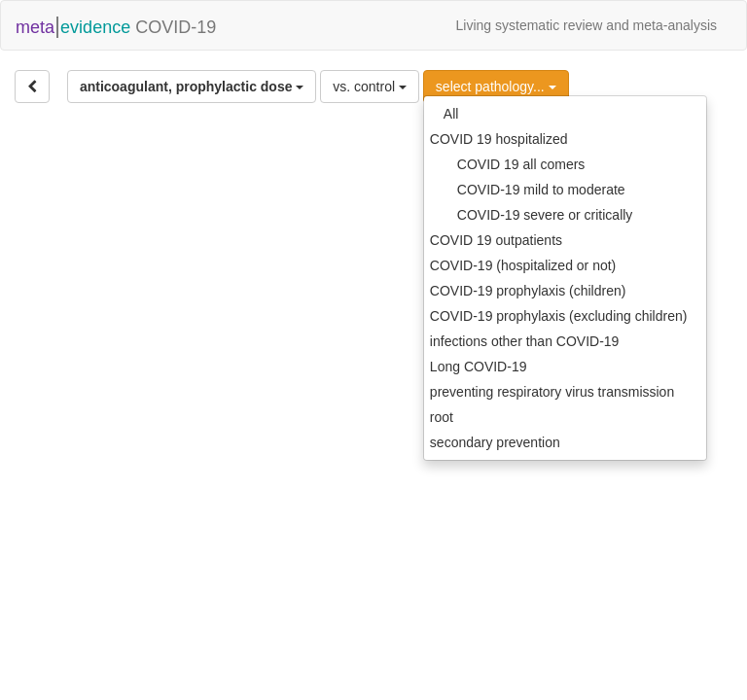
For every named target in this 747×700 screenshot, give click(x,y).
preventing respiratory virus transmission (552, 392)
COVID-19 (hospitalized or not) (523, 265)
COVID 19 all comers (521, 164)
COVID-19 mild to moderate (541, 190)
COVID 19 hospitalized (499, 139)
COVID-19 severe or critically (545, 215)
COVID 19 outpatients (496, 240)
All (451, 114)
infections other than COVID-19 (525, 341)
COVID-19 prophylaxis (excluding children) (559, 316)
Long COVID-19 (479, 367)
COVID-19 (116, 25)
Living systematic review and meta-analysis (587, 25)
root (442, 417)
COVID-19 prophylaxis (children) (528, 291)
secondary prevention (495, 442)
